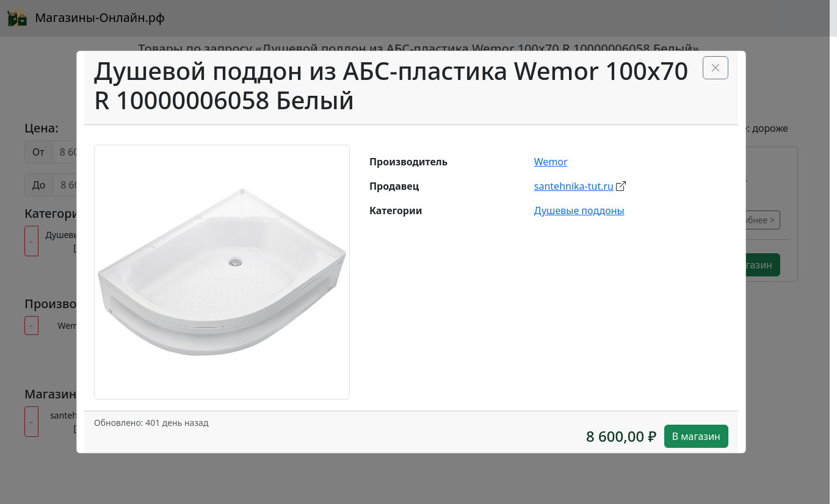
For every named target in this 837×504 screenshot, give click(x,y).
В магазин (696, 436)
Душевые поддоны (579, 211)
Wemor (551, 162)
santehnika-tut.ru (574, 186)
